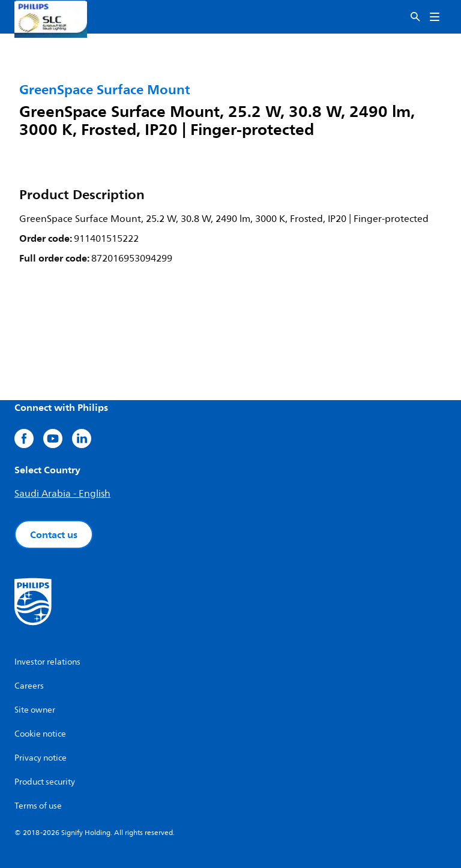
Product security (45, 782)
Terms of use (38, 806)
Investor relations (47, 662)
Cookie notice (40, 734)
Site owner (35, 710)
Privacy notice (41, 758)
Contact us (54, 534)
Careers (29, 686)
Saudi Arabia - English (62, 494)
